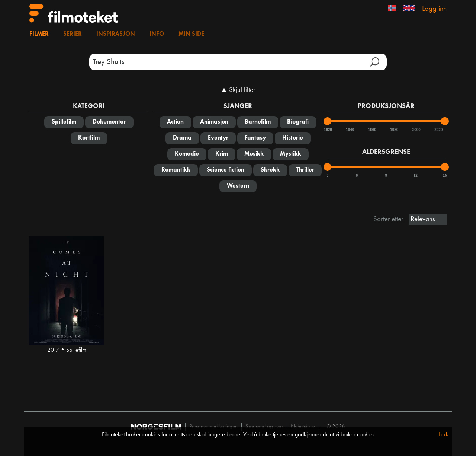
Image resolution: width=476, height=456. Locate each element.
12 (416, 176)
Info (157, 34)
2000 (416, 130)
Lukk (443, 435)
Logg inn (434, 9)
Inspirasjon (116, 34)
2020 (438, 130)
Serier (73, 34)
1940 (350, 130)
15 (445, 176)
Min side (191, 34)
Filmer (39, 34)
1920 (328, 130)
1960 (372, 130)
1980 (394, 130)
